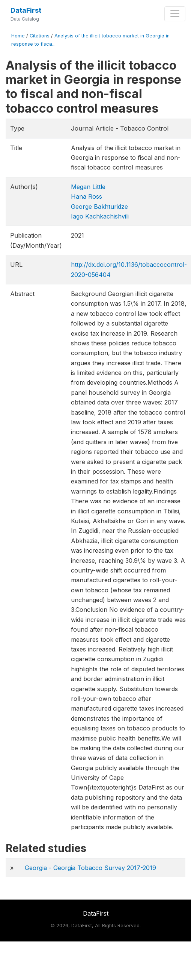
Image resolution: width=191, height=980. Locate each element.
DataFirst (26, 10)
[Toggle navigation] (175, 14)
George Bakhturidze (99, 207)
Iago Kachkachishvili (100, 216)
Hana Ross (86, 196)
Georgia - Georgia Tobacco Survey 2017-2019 (90, 868)
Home (18, 36)
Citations (40, 36)
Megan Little (88, 187)
